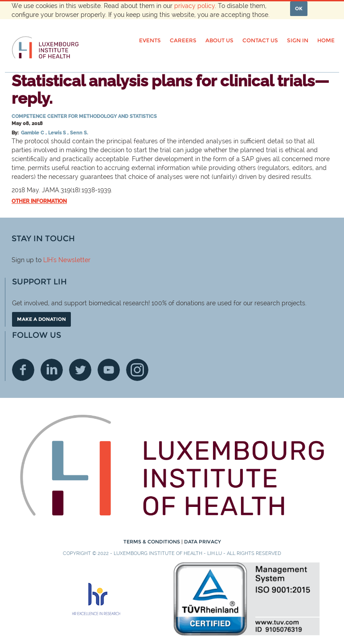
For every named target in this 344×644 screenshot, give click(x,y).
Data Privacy (203, 542)
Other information (39, 201)
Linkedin (52, 370)
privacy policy (195, 6)
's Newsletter (72, 260)
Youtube (109, 370)
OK (299, 8)
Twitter (80, 370)
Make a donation (41, 319)
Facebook (23, 370)
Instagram (137, 370)
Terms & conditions (152, 542)
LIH (48, 260)
